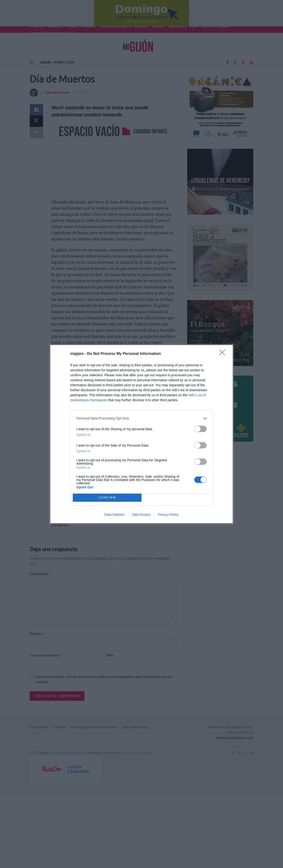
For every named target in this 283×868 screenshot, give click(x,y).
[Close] (224, 354)
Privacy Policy (168, 515)
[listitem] (141, 418)
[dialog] (141, 434)
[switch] (200, 429)
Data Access (141, 515)
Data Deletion (115, 515)
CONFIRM (107, 498)
